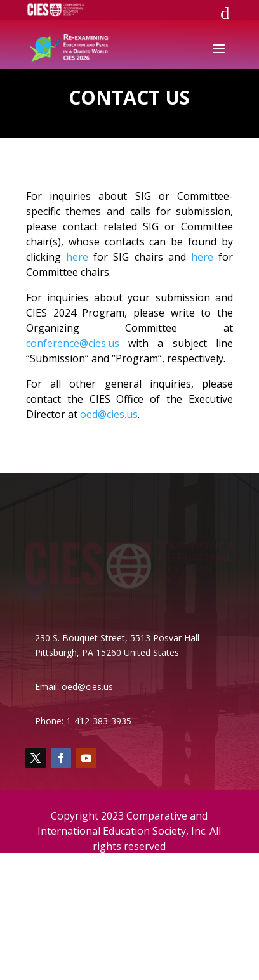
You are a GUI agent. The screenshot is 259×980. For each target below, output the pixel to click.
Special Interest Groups (73, 893)
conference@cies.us (73, 343)
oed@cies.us (109, 414)
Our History (49, 942)
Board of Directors (64, 876)
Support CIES (52, 909)
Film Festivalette (59, 926)
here (77, 257)
